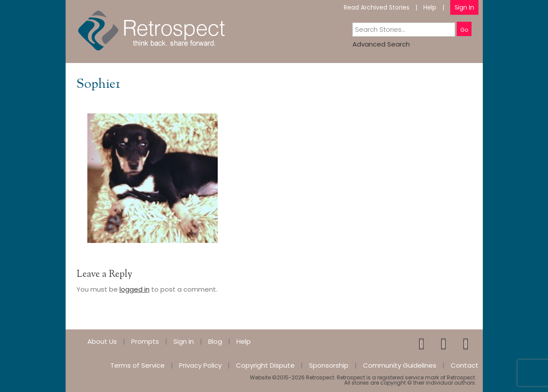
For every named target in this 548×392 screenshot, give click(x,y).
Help (430, 7)
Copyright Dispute (265, 365)
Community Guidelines (400, 365)
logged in (135, 289)
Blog (215, 341)
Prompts (145, 341)
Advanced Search (381, 44)
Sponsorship (329, 365)
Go (464, 30)
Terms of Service (138, 365)
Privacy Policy (200, 365)
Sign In (464, 7)
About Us (102, 341)
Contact (465, 365)
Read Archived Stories (377, 7)
